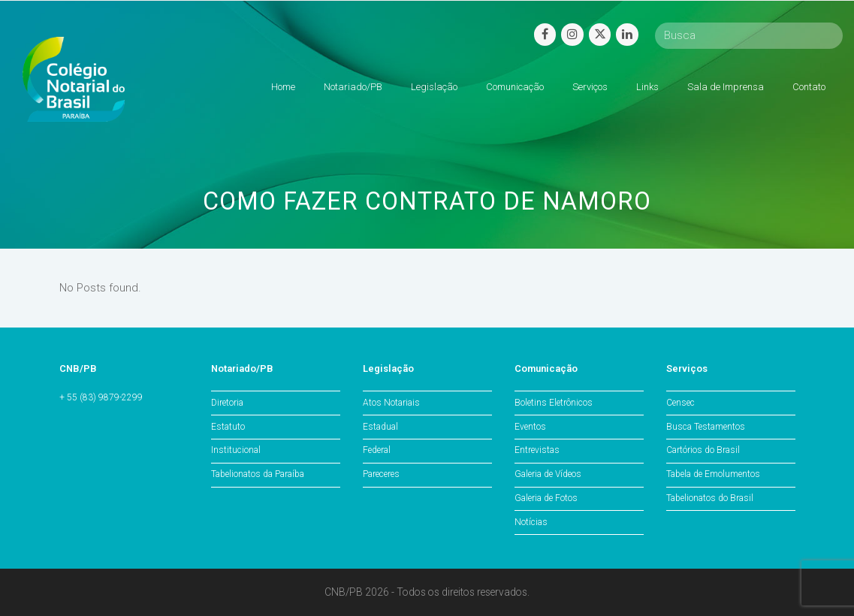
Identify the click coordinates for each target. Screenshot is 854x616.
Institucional (236, 450)
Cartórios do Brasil (703, 450)
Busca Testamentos (706, 427)
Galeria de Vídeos (548, 474)
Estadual (380, 427)
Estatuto (228, 427)
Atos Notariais (391, 403)
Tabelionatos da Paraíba (258, 474)
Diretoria (227, 403)
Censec (680, 403)
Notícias (531, 522)
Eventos (530, 427)
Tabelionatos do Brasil (710, 498)
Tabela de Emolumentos (713, 474)
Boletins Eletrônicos (554, 403)
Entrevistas (537, 450)
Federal (377, 450)
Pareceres (381, 474)
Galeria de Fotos (546, 498)
